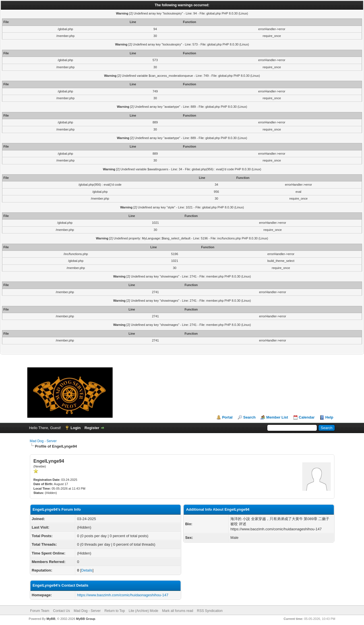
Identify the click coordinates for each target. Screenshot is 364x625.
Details (87, 570)
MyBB (51, 619)
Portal (227, 417)
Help (329, 417)
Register (92, 428)
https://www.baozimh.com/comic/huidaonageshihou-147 (123, 595)
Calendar (307, 417)
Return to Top (115, 611)
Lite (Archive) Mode (144, 611)
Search (249, 417)
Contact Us (62, 611)
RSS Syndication (210, 611)
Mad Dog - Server (43, 441)
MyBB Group (86, 619)
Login (76, 428)
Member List (277, 417)
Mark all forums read (178, 611)
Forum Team (40, 611)
